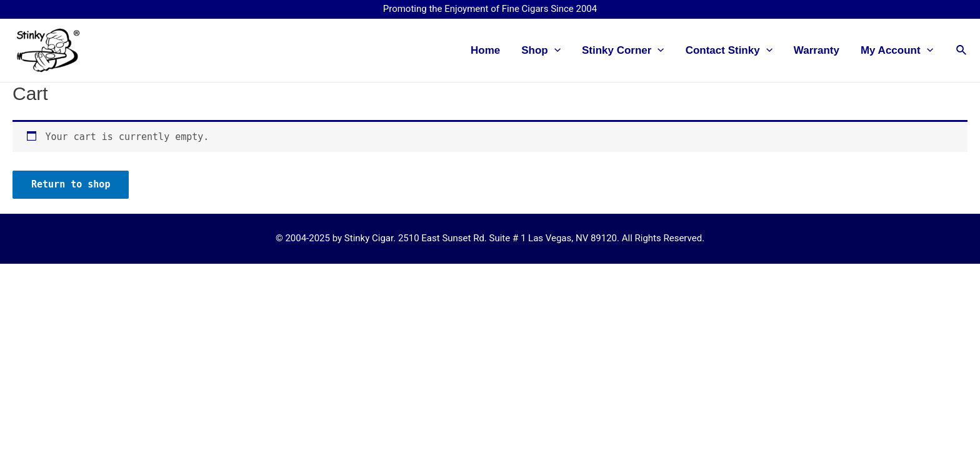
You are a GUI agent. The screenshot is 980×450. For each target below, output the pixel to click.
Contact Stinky (729, 51)
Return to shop (71, 184)
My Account (897, 51)
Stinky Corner (623, 51)
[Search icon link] (962, 50)
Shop (541, 51)
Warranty (817, 50)
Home (485, 50)
